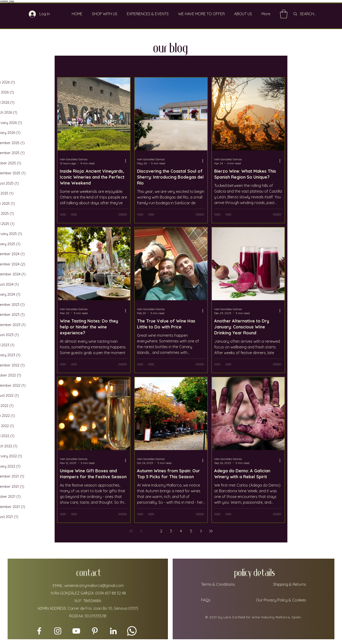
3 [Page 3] (171, 531)
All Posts (65, 65)
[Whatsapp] (132, 631)
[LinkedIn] (113, 631)
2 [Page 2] (161, 531)
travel (131, 65)
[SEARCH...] (314, 14)
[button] (279, 66)
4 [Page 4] (181, 531)
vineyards (183, 65)
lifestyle (109, 65)
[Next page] (201, 531)
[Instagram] (58, 631)
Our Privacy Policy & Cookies (282, 600)
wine (87, 65)
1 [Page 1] (151, 531)
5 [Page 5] (191, 531)
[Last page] (211, 531)
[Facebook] (39, 631)
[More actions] (127, 161)
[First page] (131, 531)
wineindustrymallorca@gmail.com (94, 585)
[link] (284, 14)
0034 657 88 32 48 (111, 593)
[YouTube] (76, 631)
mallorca (155, 65)
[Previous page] (141, 531)
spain (235, 65)
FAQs (205, 600)
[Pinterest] (95, 631)
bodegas (211, 65)
